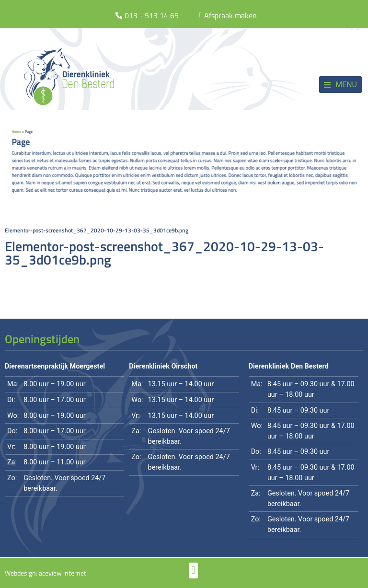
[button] (340, 85)
